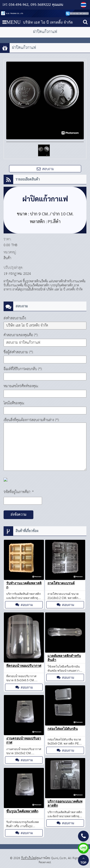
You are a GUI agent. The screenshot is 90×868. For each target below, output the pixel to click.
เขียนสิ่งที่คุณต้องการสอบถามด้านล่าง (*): (31, 420)
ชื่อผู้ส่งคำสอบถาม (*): (18, 352)
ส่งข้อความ (18, 515)
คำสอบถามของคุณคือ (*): (21, 335)
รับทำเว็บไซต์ (29, 858)
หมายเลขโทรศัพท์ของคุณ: (21, 386)
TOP (83, 860)
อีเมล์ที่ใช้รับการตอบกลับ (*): (23, 369)
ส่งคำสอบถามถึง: (15, 318)
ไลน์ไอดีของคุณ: (14, 403)
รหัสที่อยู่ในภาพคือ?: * (19, 492)
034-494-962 (18, 5)
